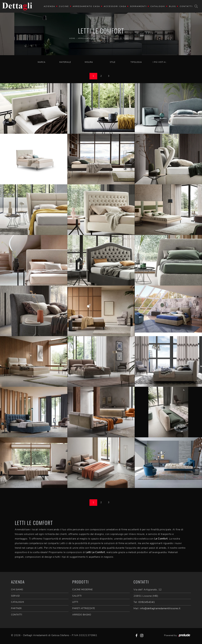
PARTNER (16, 608)
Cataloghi (158, 6)
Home (72, 38)
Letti (106, 38)
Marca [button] (42, 62)
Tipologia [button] (136, 62)
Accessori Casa (115, 6)
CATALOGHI (18, 602)
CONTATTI (16, 615)
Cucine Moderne (82, 590)
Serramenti (138, 6)
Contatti (186, 6)
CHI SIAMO (17, 590)
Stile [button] (113, 62)
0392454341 (147, 602)
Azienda (49, 6)
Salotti (77, 596)
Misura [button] (89, 62)
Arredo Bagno (82, 615)
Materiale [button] (65, 62)
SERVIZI (15, 596)
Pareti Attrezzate (84, 608)
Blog (172, 6)
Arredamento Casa (86, 6)
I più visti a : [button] (160, 62)
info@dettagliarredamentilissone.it (160, 608)
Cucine (64, 6)
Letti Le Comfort (123, 38)
